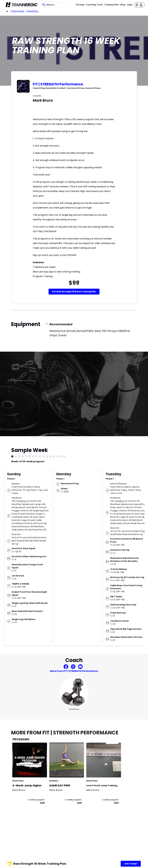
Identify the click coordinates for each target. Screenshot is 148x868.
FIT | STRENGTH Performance (58, 84)
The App (80, 5)
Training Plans (112, 5)
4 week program (36, 800)
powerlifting (32, 11)
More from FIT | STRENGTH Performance (74, 671)
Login (129, 5)
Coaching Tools (94, 5)
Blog (123, 5)
